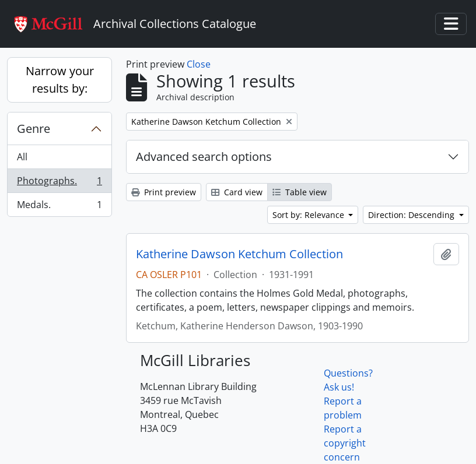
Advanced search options (204, 157)
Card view (237, 192)
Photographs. (59, 183)
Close (199, 64)
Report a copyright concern (345, 443)
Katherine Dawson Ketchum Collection (239, 254)
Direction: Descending (412, 215)
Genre (34, 129)
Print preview (164, 192)
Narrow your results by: (60, 80)
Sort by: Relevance (309, 215)
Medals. (59, 207)
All (22, 157)
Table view (300, 192)
